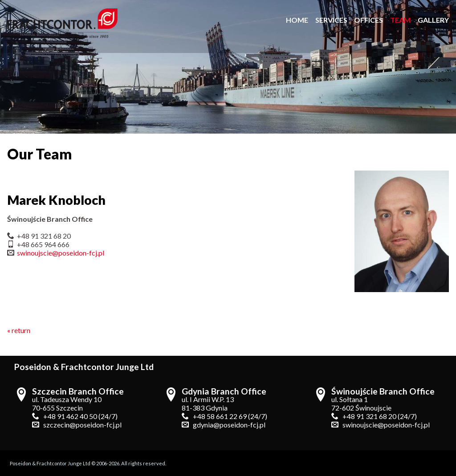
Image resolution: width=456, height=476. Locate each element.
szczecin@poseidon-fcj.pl (82, 425)
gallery (433, 20)
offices (368, 20)
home (297, 20)
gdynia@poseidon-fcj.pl (229, 425)
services (331, 20)
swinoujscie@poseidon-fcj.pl (61, 253)
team (400, 20)
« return (19, 330)
